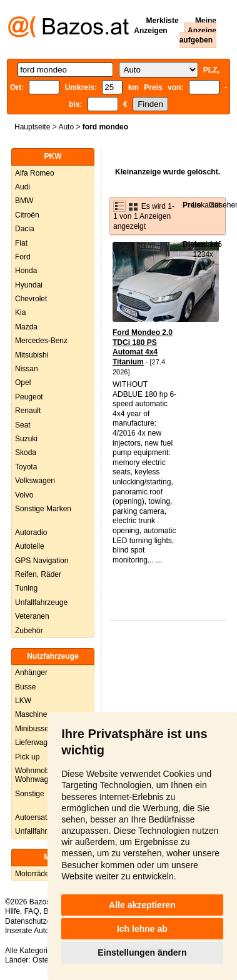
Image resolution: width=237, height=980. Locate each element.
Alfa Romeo (35, 173)
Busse (25, 687)
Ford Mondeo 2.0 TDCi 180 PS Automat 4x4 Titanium (143, 347)
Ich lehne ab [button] (142, 929)
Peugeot (29, 397)
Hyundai (29, 285)
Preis (192, 205)
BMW (24, 201)
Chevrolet (31, 299)
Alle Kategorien (30, 951)
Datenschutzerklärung (42, 921)
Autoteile (30, 546)
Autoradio (31, 532)
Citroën (27, 215)
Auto (66, 127)
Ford (23, 257)
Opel (23, 382)
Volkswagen (35, 481)
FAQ (32, 911)
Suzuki (26, 439)
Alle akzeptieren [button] (142, 905)
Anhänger (31, 672)
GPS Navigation (42, 561)
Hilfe (13, 911)
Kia (20, 312)
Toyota (26, 467)
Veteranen (32, 616)
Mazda (26, 327)
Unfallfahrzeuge (41, 602)
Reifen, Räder (38, 574)
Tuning (26, 588)
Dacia (25, 229)
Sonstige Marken (43, 509)
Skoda (26, 452)
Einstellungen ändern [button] (142, 952)
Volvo (24, 495)
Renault (28, 411)
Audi (23, 187)
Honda (26, 271)
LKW (23, 701)
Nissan (27, 369)
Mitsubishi (32, 355)
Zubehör (29, 631)
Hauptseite (32, 127)
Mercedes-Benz (41, 341)
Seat (23, 425)
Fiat (21, 243)
